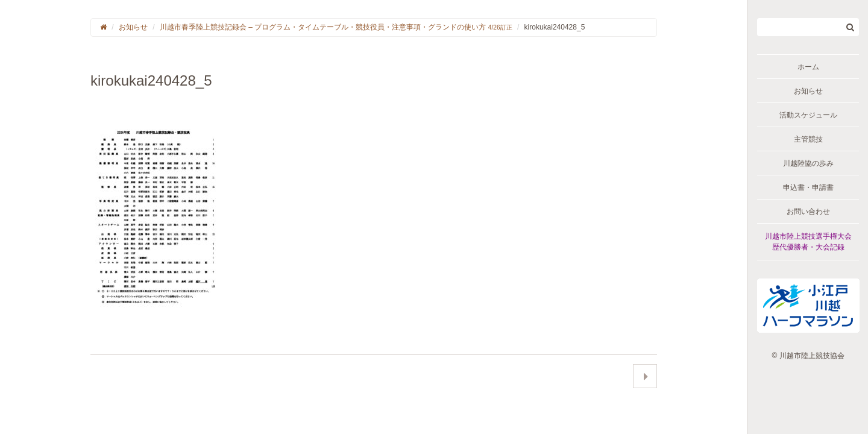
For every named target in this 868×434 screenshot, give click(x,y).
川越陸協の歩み (808, 163)
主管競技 (808, 139)
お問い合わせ (808, 212)
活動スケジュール (808, 115)
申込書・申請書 (808, 187)
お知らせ (808, 91)
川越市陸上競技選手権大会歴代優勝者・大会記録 (808, 242)
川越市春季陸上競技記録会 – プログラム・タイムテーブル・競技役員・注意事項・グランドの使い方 (336, 27)
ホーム (808, 67)
